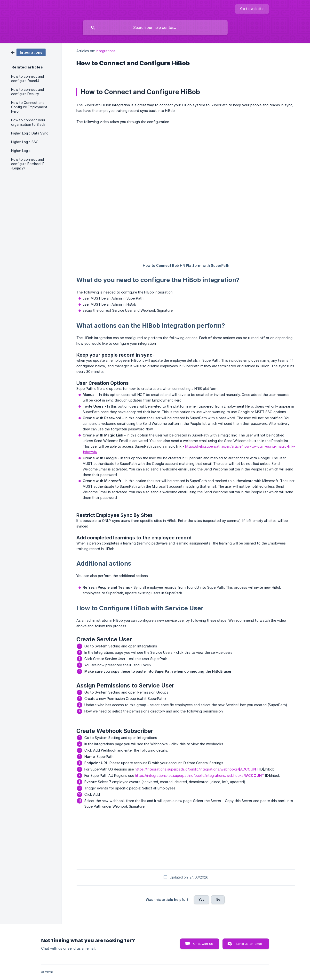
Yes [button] (201, 899)
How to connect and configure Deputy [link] (28, 92)
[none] (252, 9)
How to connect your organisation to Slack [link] (28, 122)
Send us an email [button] (249, 944)
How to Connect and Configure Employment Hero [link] (29, 107)
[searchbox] (155, 28)
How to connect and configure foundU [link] (28, 79)
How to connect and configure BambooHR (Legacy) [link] (28, 164)
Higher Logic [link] (21, 151)
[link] (28, 52)
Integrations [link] (106, 51)
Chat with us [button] (203, 944)
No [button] (218, 899)
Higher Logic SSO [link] (25, 142)
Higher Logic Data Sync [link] (30, 133)
